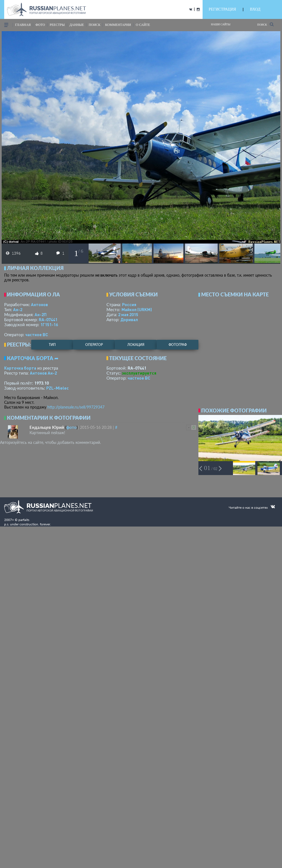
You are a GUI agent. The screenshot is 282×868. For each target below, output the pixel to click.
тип (52, 345)
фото (40, 25)
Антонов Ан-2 (43, 373)
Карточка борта (20, 368)
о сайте (143, 25)
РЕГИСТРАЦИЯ (222, 9)
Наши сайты (221, 24)
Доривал (129, 319)
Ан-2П (41, 314)
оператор (94, 345)
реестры (57, 25)
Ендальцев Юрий (47, 427)
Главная (23, 25)
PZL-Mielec (58, 388)
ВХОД (255, 9)
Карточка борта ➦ (33, 358)
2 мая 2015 (128, 314)
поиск (94, 25)
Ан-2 (18, 309)
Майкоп (137, 309)
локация (136, 345)
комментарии (118, 25)
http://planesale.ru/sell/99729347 (76, 407)
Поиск (265, 24)
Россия (129, 304)
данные (77, 25)
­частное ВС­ (37, 335)
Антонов (39, 304)
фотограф (178, 345)
